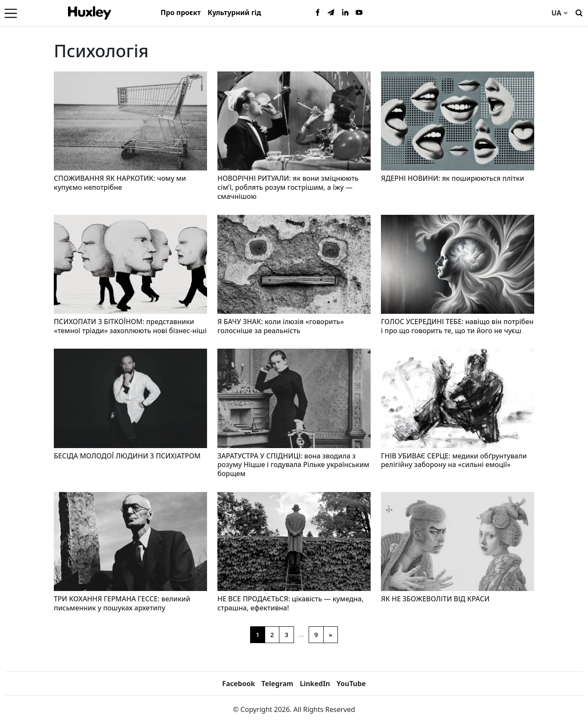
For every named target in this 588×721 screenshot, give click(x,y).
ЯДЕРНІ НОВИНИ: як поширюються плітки (453, 178)
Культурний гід (234, 12)
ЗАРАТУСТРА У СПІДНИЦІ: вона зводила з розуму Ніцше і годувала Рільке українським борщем (293, 465)
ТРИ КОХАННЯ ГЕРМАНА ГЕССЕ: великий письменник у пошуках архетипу (122, 603)
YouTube (351, 684)
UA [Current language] (560, 13)
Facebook (238, 684)
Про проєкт (181, 12)
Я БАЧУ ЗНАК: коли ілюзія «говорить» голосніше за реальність (281, 326)
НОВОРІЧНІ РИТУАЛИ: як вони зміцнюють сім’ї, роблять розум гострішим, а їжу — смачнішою (288, 187)
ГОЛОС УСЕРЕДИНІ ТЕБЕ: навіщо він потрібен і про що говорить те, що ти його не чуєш (457, 326)
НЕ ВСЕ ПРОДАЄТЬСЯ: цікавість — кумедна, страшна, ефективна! (291, 603)
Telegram (277, 684)
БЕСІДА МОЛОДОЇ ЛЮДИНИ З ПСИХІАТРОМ (127, 456)
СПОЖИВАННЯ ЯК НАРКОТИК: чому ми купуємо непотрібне (120, 183)
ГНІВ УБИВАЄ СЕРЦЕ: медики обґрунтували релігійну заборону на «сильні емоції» (454, 460)
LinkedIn (315, 684)
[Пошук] (579, 12)
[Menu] (11, 13)
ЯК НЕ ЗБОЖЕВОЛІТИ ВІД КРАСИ (435, 599)
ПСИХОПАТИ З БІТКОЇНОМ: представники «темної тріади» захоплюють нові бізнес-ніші (130, 326)
